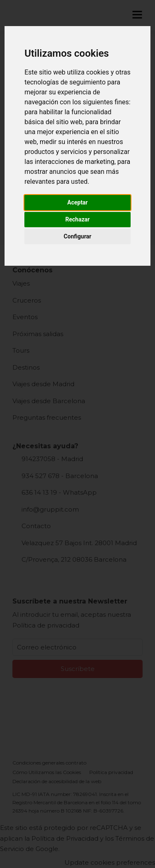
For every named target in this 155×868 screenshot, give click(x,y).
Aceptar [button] (78, 202)
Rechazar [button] (77, 219)
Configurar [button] (77, 236)
